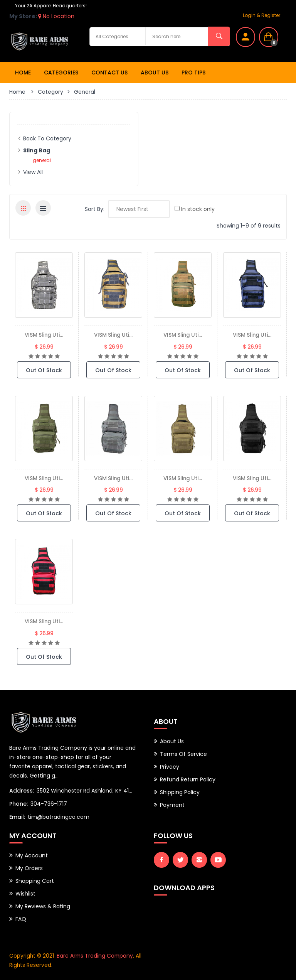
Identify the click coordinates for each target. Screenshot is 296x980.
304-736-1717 (49, 803)
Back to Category (47, 138)
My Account (32, 855)
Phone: (18, 803)
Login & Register (262, 15)
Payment (172, 805)
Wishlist (25, 893)
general (42, 160)
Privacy (170, 767)
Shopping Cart (35, 880)
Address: (22, 790)
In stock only (195, 209)
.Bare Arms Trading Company (94, 955)
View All (33, 172)
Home (23, 73)
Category (50, 92)
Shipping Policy (180, 792)
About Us (155, 73)
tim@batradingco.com (59, 816)
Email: (17, 816)
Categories (61, 73)
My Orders (29, 868)
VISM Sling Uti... (44, 335)
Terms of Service (183, 754)
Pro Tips (193, 73)
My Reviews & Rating (43, 906)
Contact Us (109, 73)
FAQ (21, 919)
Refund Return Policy (188, 779)
